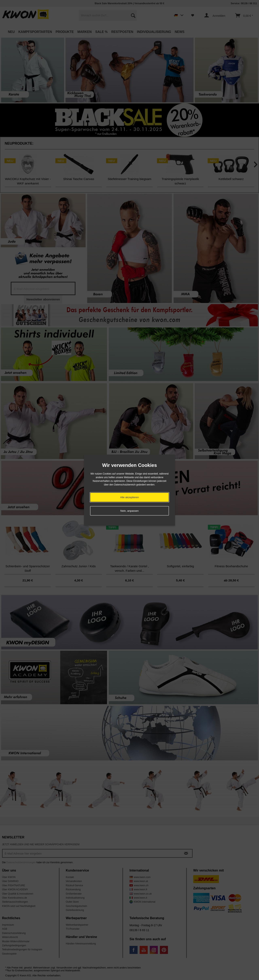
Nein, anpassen (129, 511)
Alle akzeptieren (130, 497)
